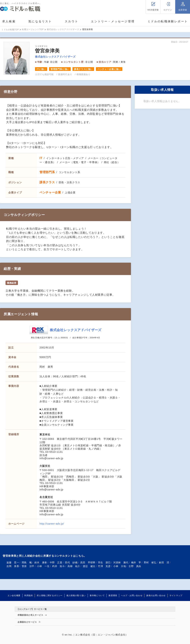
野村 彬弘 (150, 563)
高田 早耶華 (88, 563)
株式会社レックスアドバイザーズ (55, 57)
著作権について (97, 595)
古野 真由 (135, 566)
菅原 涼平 (28, 566)
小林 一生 (43, 566)
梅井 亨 (136, 563)
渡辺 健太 (89, 566)
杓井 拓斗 (58, 566)
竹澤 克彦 (104, 566)
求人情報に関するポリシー (50, 595)
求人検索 (9, 21)
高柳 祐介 (74, 566)
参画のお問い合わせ (156, 595)
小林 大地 (120, 566)
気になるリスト (40, 21)
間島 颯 (27, 563)
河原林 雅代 (121, 563)
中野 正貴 (56, 563)
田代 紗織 (71, 563)
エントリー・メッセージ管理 (113, 21)
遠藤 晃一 (13, 563)
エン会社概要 (14, 595)
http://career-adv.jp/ (52, 524)
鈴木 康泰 (41, 563)
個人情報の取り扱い (76, 595)
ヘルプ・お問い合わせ (132, 595)
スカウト (71, 21)
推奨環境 (113, 595)
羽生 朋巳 (104, 563)
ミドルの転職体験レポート (168, 21)
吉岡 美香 (13, 566)
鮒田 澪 (164, 563)
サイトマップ (176, 595)
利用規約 (29, 595)
